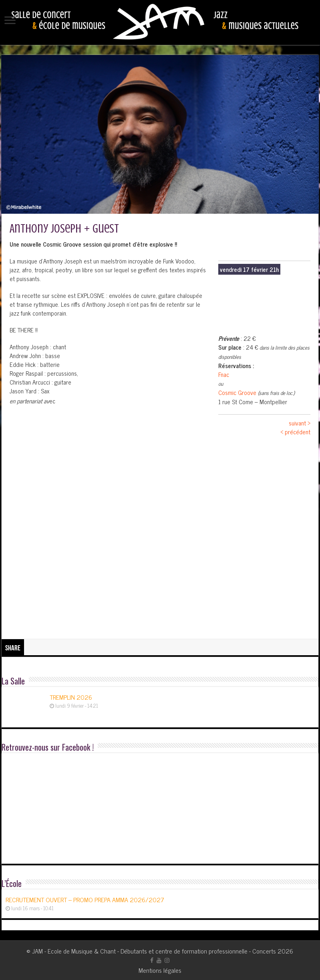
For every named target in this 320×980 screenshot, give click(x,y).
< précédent (295, 432)
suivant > (300, 423)
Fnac (224, 374)
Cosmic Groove (237, 392)
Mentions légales (160, 970)
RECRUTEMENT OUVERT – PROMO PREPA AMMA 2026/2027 (85, 899)
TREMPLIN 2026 (71, 697)
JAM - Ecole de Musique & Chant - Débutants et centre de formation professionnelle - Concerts (154, 951)
